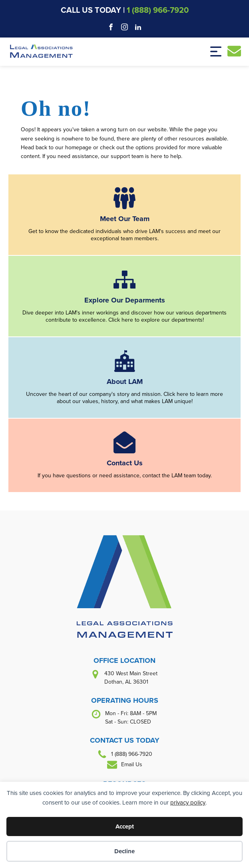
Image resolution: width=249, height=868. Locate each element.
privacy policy (188, 803)
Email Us (132, 764)
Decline (125, 851)
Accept (125, 826)
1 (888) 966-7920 (158, 10)
